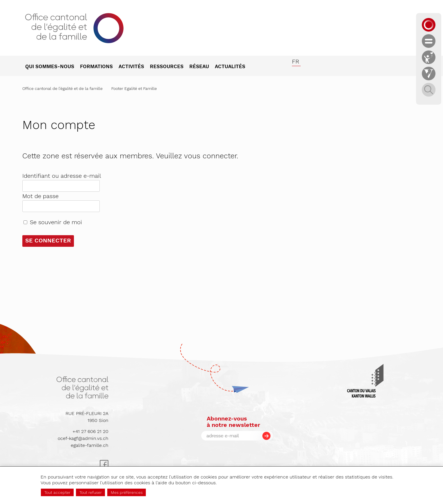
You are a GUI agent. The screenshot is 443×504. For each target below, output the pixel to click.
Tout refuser (91, 492)
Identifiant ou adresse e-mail (62, 176)
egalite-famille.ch (90, 445)
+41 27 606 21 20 (90, 431)
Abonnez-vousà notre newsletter (233, 422)
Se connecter (48, 240)
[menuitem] (53, 67)
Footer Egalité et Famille (134, 88)
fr (296, 61)
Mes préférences (127, 492)
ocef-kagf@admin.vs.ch (83, 438)
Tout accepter (57, 492)
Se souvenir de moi (56, 222)
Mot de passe (40, 196)
